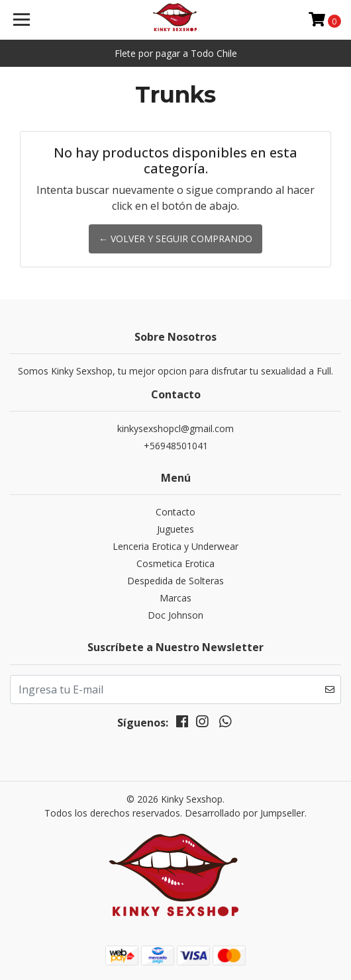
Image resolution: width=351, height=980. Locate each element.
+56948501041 (176, 446)
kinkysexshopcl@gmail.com (175, 428)
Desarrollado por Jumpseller (245, 813)
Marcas (175, 598)
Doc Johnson (175, 615)
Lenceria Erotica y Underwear (175, 546)
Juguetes (175, 529)
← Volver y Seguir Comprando (175, 239)
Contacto (175, 512)
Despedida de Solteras (175, 581)
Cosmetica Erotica (175, 563)
